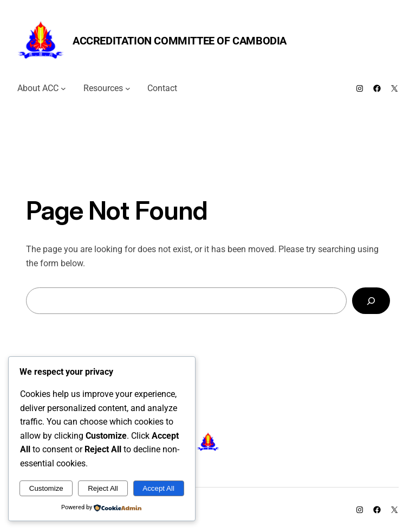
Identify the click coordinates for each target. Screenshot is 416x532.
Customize (46, 488)
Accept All (158, 488)
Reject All (103, 488)
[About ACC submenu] (63, 88)
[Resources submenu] (128, 88)
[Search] (371, 301)
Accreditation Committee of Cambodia (180, 41)
